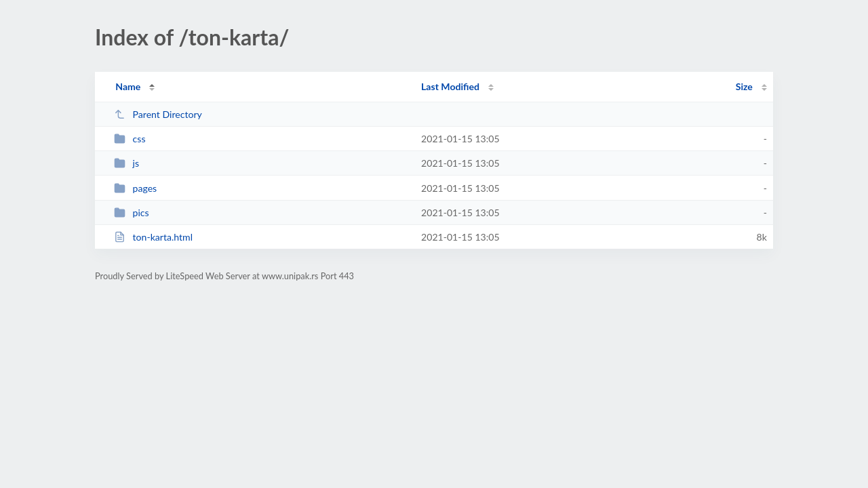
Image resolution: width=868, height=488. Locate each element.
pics (132, 212)
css (130, 139)
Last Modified (450, 86)
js (126, 163)
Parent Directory (158, 114)
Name (128, 86)
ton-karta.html (153, 237)
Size (744, 86)
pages (135, 188)
